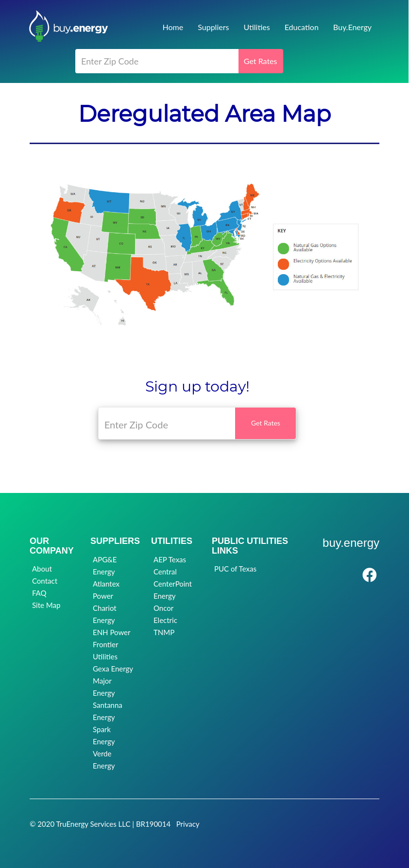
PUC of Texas (235, 569)
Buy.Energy (352, 27)
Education (302, 27)
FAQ (39, 593)
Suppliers (213, 27)
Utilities (256, 27)
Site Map (46, 605)
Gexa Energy (113, 669)
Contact (45, 581)
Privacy (188, 824)
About (42, 569)
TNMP (164, 632)
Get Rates (261, 61)
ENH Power (111, 632)
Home (173, 27)
